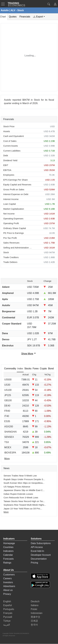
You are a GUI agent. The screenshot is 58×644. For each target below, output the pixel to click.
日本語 (34, 621)
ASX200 (9, 427)
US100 (8, 390)
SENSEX (9, 437)
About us (8, 590)
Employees (9, 175)
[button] (55, 5)
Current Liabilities (12, 151)
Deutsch (35, 601)
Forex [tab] (36, 369)
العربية (7, 625)
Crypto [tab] (43, 369)
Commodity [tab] (10, 369)
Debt (6, 155)
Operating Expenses (13, 219)
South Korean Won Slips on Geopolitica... (24, 483)
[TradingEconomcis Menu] (4, 4)
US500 (8, 380)
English (7, 601)
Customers (9, 575)
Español (8, 605)
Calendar (8, 555)
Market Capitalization (14, 209)
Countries (8, 547)
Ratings (7, 563)
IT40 (7, 416)
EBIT (6, 165)
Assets (7, 131)
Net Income (9, 214)
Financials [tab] (25, 17)
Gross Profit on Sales (14, 189)
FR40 (7, 411)
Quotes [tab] (13, 17)
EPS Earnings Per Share (15, 180)
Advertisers (9, 586)
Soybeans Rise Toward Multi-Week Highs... (25, 505)
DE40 (7, 406)
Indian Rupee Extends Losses (18, 494)
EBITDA (7, 170)
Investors (8, 582)
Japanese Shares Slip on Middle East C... (24, 490)
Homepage (9, 543)
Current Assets (11, 146)
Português (9, 609)
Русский (8, 617)
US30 (7, 385)
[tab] (39, 17)
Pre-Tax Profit (10, 238)
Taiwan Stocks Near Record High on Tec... (24, 501)
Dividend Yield (10, 160)
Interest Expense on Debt (16, 194)
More (6, 512)
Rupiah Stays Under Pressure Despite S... (24, 479)
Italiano (35, 605)
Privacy (7, 594)
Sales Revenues (11, 243)
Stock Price (9, 126)
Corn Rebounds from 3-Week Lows (21, 498)
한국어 (34, 625)
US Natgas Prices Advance (17, 487)
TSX (7, 442)
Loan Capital (9, 204)
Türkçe (7, 621)
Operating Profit (11, 223)
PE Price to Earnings (13, 233)
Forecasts (8, 559)
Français (8, 613)
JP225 (8, 395)
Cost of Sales (10, 141)
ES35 (7, 421)
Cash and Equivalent (13, 136)
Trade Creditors (11, 257)
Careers (7, 578)
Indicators (8, 551)
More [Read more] (7, 459)
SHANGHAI (11, 432)
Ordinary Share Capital (15, 228)
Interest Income (11, 199)
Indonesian (37, 613)
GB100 (8, 400)
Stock (6, 252)
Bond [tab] (51, 369)
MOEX (8, 447)
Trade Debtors (10, 262)
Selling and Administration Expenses (18, 248)
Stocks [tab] (28, 369)
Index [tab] (20, 369)
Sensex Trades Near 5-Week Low (20, 476)
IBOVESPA (10, 453)
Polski (34, 609)
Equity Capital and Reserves (17, 185)
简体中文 (36, 617)
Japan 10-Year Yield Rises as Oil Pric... (23, 509)
